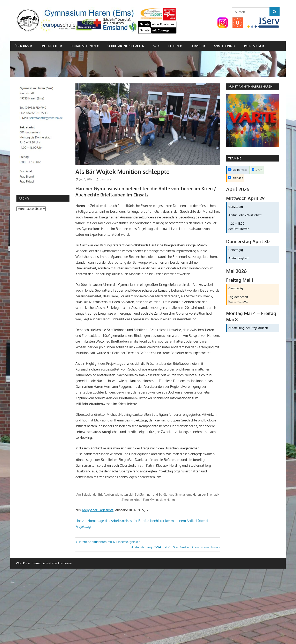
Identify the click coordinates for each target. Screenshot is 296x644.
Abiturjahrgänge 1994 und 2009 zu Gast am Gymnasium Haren (175, 547)
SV (155, 46)
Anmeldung (223, 46)
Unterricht (50, 46)
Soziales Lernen (83, 46)
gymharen (106, 179)
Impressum (253, 46)
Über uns (22, 46)
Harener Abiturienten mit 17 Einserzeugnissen (109, 542)
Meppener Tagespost (98, 510)
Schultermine (238, 170)
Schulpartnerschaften (126, 46)
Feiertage (236, 178)
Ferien (257, 170)
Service (196, 46)
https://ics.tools (238, 301)
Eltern (174, 46)
